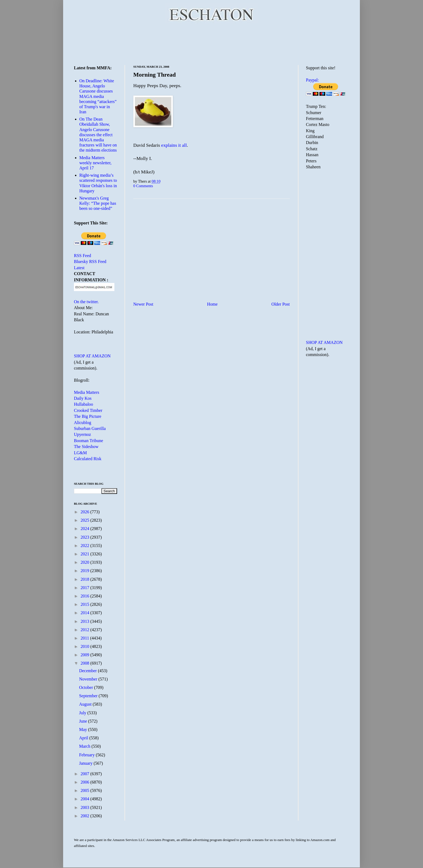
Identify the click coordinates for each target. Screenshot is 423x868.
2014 (86, 613)
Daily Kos (83, 398)
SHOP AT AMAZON (92, 356)
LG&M (80, 453)
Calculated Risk (88, 459)
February (87, 755)
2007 (86, 774)
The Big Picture (88, 416)
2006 (86, 782)
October (87, 687)
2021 (86, 554)
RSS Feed (83, 256)
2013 (86, 621)
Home (212, 304)
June (83, 721)
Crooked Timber (88, 410)
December (88, 671)
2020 (86, 562)
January (86, 763)
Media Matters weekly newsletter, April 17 (95, 163)
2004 (86, 799)
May (83, 729)
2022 (86, 546)
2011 (85, 638)
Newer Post (143, 304)
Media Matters (87, 392)
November (89, 679)
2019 (86, 571)
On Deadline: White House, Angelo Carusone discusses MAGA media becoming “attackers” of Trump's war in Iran (98, 96)
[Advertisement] (211, 43)
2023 (86, 537)
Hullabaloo (83, 404)
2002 (86, 816)
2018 (86, 579)
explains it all (174, 145)
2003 (86, 807)
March (85, 746)
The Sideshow (86, 447)
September (89, 696)
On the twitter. (86, 302)
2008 (86, 663)
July (83, 713)
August (86, 704)
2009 (86, 655)
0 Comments (143, 186)
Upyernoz (82, 434)
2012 (86, 630)
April (84, 738)
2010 (86, 646)
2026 (86, 512)
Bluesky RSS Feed (90, 262)
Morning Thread (155, 75)
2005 (86, 790)
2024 (86, 529)
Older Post (281, 304)
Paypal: (312, 80)
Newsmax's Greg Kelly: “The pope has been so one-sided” (98, 203)
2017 (86, 588)
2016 (86, 596)
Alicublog (83, 423)
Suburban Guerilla (90, 428)
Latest (79, 268)
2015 (86, 604)
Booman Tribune (88, 441)
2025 (86, 520)
